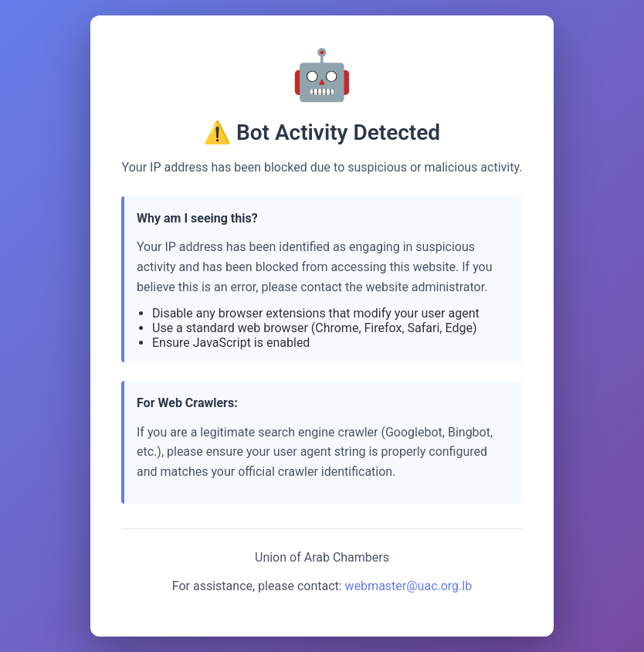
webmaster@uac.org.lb (409, 586)
